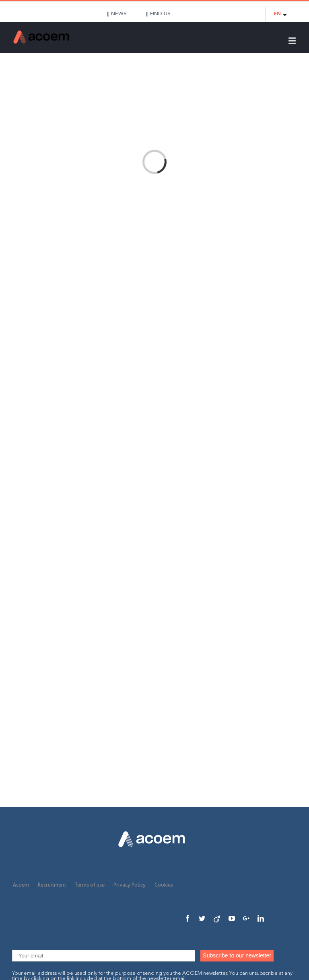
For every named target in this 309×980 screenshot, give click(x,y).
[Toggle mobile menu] (293, 40)
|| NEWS (117, 14)
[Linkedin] (261, 918)
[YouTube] (232, 918)
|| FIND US (158, 14)
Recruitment (52, 885)
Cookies (164, 885)
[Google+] (246, 918)
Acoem (21, 885)
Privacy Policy (130, 885)
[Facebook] (187, 918)
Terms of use (90, 885)
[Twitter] (202, 918)
